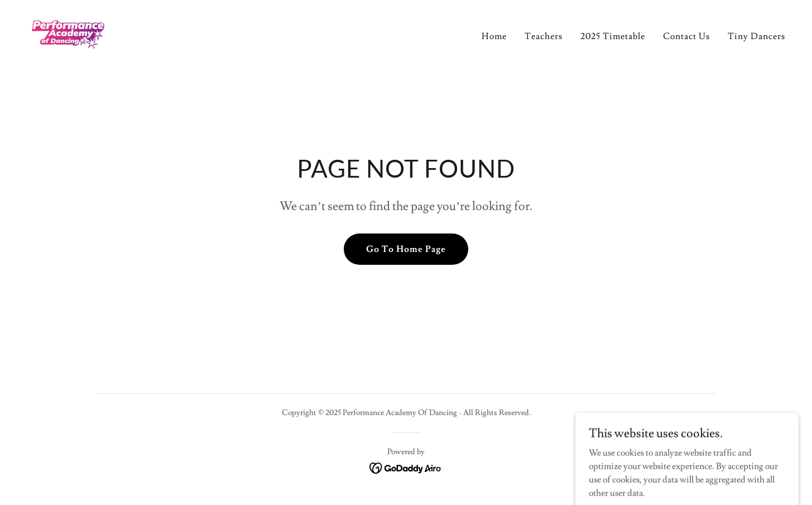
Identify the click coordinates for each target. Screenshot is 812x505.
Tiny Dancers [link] (756, 36)
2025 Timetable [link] (613, 36)
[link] (68, 32)
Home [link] (494, 36)
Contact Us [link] (686, 36)
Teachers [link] (544, 36)
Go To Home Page (406, 249)
